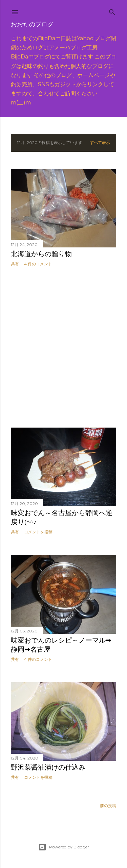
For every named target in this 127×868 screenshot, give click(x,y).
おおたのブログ (32, 24)
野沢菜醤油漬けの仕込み (48, 767)
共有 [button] (15, 264)
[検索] (112, 11)
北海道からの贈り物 (41, 254)
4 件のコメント (38, 264)
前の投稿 (108, 806)
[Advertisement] (63, 347)
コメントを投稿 (38, 532)
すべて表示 (100, 142)
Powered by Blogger (64, 847)
